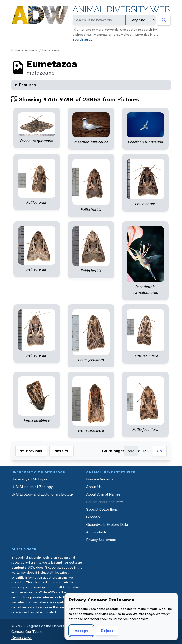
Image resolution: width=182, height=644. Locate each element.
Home (16, 50)
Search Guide (82, 39)
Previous (31, 451)
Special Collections (102, 509)
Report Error (21, 637)
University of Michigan (29, 479)
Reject (107, 631)
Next (61, 451)
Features (27, 85)
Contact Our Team (27, 632)
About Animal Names (103, 494)
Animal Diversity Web (121, 9)
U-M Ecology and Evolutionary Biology (42, 494)
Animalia (31, 50)
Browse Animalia (100, 479)
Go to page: (113, 451)
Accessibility (96, 532)
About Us (94, 487)
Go (159, 451)
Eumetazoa (51, 50)
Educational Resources (105, 502)
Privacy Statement (101, 540)
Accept (81, 631)
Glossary (93, 517)
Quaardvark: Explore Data (107, 525)
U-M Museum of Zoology (32, 487)
